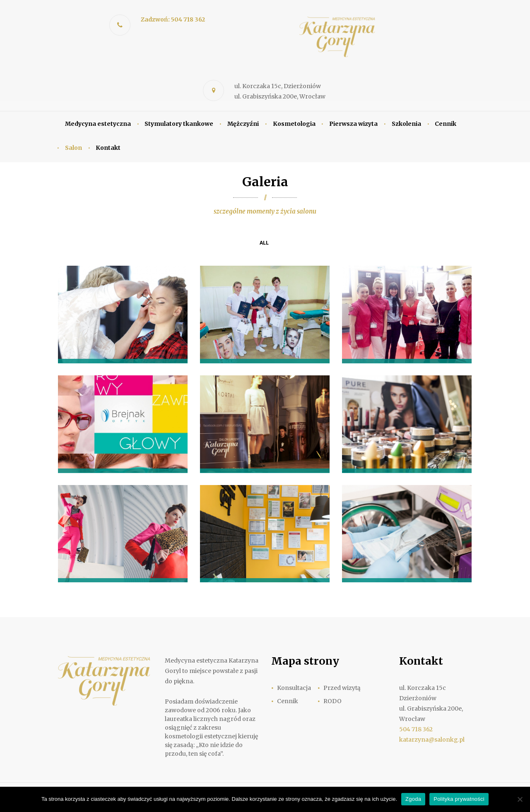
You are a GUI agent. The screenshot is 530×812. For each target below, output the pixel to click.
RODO (332, 701)
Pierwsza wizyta (353, 124)
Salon (73, 148)
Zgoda (413, 799)
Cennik (446, 124)
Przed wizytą (342, 688)
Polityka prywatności (459, 799)
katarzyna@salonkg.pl (432, 740)
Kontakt (108, 148)
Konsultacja (294, 688)
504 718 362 (416, 729)
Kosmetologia (294, 124)
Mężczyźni (243, 124)
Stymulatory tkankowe (179, 124)
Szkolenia (406, 124)
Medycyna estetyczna (98, 124)
